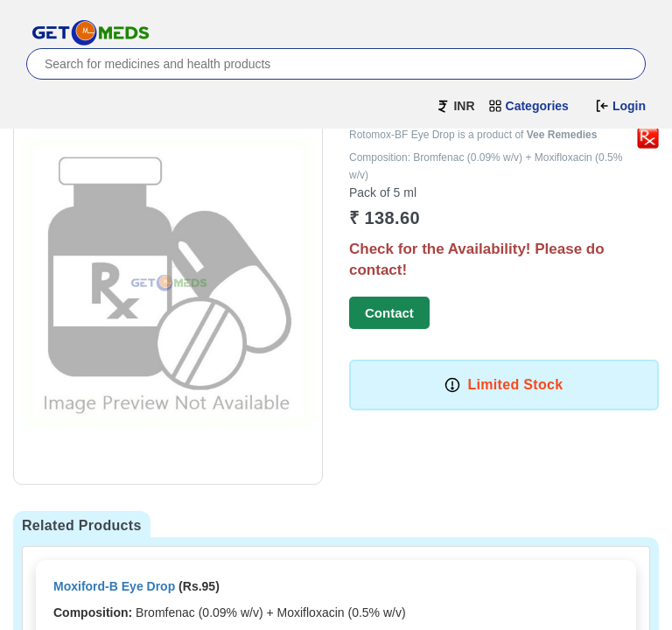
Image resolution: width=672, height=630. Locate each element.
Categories (528, 106)
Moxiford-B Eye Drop (114, 586)
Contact (389, 313)
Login (620, 106)
